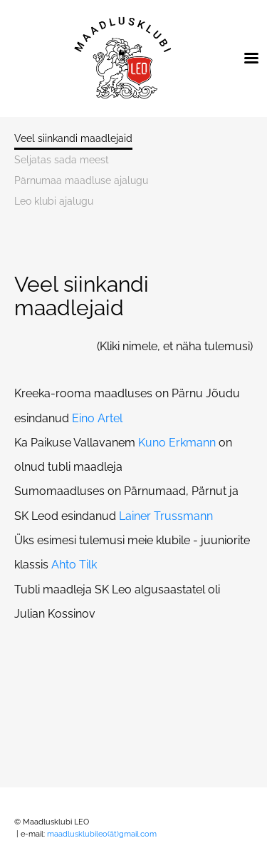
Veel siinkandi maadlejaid (73, 139)
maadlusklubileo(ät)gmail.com (103, 834)
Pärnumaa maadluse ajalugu (81, 181)
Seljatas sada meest (62, 160)
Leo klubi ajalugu (54, 201)
